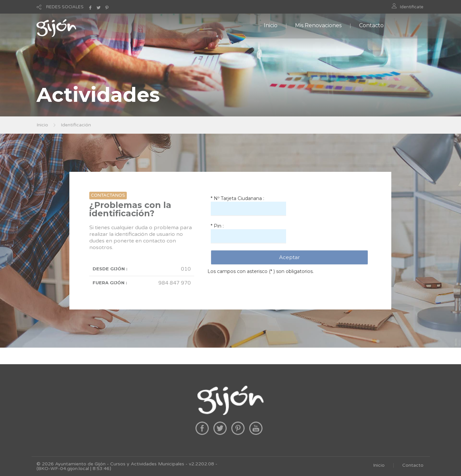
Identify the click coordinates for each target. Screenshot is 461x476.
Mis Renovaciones (318, 25)
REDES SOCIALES (65, 7)
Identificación (76, 125)
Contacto (371, 25)
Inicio (271, 25)
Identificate (412, 7)
